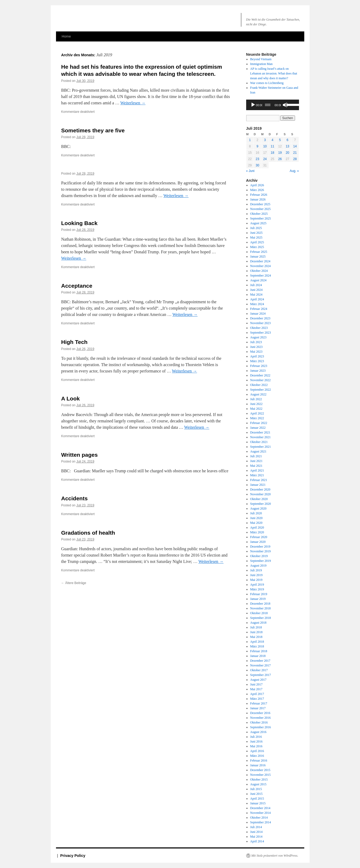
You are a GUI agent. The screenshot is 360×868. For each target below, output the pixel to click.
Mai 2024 (256, 295)
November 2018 (260, 608)
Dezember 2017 (260, 661)
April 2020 (257, 528)
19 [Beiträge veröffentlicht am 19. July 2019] (280, 153)
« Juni (250, 171)
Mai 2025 (256, 237)
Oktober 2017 (259, 670)
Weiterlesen (133, 103)
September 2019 (260, 561)
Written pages (80, 455)
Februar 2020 (259, 537)
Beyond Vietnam (261, 59)
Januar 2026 (258, 199)
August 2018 (258, 623)
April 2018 (257, 642)
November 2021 (260, 437)
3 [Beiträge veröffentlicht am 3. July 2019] (265, 140)
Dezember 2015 (260, 770)
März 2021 (257, 475)
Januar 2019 (258, 599)
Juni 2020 (256, 518)
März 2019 (257, 589)
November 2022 (260, 380)
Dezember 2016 (260, 713)
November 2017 (260, 665)
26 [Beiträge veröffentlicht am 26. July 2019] (280, 159)
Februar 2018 (259, 651)
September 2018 (260, 618)
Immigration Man (261, 64)
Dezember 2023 (260, 318)
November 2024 (260, 266)
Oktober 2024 (259, 271)
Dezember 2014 (260, 808)
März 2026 (257, 190)
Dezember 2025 (260, 204)
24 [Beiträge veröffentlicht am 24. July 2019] (265, 159)
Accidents (74, 498)
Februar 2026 (259, 195)
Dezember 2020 (260, 489)
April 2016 (257, 751)
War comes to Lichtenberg (267, 83)
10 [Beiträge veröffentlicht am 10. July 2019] (265, 146)
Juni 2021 (256, 461)
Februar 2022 (259, 423)
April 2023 (257, 356)
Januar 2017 (258, 708)
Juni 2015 (256, 794)
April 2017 (257, 694)
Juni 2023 (256, 347)
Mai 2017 (256, 689)
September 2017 (260, 675)
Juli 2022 (256, 399)
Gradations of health (88, 533)
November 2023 (260, 323)
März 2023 (257, 361)
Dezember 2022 (260, 375)
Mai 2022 (256, 409)
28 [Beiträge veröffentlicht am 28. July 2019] (295, 159)
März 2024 (257, 304)
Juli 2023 (256, 342)
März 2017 (257, 699)
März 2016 (257, 756)
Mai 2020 (256, 523)
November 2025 (260, 209)
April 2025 (257, 242)
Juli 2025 (256, 228)
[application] (273, 105)
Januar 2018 (258, 656)
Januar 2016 (258, 765)
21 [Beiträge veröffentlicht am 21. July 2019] (295, 153)
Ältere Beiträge (74, 583)
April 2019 (257, 585)
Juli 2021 (256, 456)
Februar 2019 (259, 594)
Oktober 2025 (259, 214)
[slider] (268, 105)
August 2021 (258, 451)
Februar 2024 (259, 309)
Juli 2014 (256, 827)
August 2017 (258, 680)
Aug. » (294, 171)
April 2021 (257, 470)
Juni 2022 (256, 404)
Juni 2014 (256, 832)
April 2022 (257, 413)
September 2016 (260, 727)
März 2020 (257, 532)
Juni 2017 (256, 684)
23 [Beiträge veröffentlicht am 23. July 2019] (257, 159)
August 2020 (258, 508)
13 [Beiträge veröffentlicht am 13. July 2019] (287, 146)
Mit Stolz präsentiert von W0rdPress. (275, 856)
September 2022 (260, 390)
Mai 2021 (256, 466)
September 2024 (260, 276)
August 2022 (258, 394)
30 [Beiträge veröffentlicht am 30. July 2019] (257, 165)
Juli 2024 (256, 285)
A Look (71, 398)
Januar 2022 (258, 428)
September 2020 (260, 504)
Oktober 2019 (259, 556)
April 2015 (257, 799)
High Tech (74, 342)
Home (66, 36)
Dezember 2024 (260, 261)
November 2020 (260, 494)
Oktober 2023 (259, 328)
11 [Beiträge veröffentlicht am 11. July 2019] (272, 146)
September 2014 (260, 822)
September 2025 (260, 218)
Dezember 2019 (260, 547)
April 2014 (257, 841)
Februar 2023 (259, 366)
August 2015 (258, 784)
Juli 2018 (256, 627)
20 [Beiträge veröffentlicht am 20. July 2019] (287, 153)
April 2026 (257, 185)
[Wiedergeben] (253, 105)
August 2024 (258, 280)
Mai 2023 (256, 352)
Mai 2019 (256, 580)
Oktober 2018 (259, 613)
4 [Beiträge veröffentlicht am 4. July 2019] (272, 140)
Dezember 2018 (260, 604)
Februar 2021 (259, 480)
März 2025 (257, 247)
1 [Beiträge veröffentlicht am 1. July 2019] (250, 140)
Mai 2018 (256, 637)
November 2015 (260, 775)
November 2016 (260, 718)
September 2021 (260, 447)
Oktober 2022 (259, 385)
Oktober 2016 (259, 722)
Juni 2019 (256, 575)
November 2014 (260, 813)
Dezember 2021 (260, 432)
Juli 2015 (256, 789)
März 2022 (257, 418)
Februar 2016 (259, 760)
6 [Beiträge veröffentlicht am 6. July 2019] (287, 140)
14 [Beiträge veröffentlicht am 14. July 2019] (295, 146)
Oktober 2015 (259, 780)
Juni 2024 (256, 290)
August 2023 (258, 337)
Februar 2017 (259, 703)
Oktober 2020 (259, 499)
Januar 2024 (258, 314)
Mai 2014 (256, 837)
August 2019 (258, 566)
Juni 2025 (256, 233)
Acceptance (77, 286)
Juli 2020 (256, 513)
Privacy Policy (73, 856)
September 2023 (260, 333)
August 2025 (258, 223)
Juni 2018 (256, 632)
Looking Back (80, 223)
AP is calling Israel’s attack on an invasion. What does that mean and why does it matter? (274, 73)
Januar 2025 (258, 256)
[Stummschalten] (285, 105)
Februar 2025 (259, 252)
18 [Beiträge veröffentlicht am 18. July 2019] (272, 153)
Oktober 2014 (259, 818)
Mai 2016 (256, 746)
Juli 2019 (256, 570)
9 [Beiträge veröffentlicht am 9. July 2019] (257, 146)
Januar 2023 (258, 371)
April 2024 (257, 299)
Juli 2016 (256, 737)
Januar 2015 (258, 803)
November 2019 (260, 551)
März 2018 (257, 646)
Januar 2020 (258, 542)
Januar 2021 (258, 485)
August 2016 (258, 732)
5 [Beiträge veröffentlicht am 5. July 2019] (280, 140)
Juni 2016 (256, 741)
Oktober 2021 (259, 442)
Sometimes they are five (93, 130)
